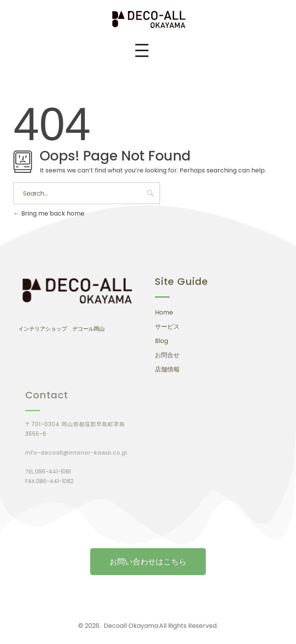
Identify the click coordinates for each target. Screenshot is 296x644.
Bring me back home (49, 213)
